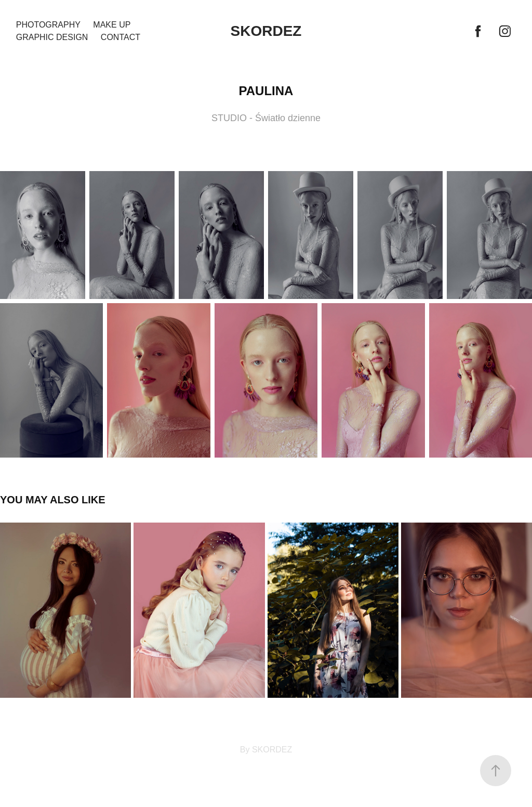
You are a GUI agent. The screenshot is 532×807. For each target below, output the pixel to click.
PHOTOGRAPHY (48, 25)
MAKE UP (112, 25)
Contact (121, 37)
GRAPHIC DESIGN (52, 37)
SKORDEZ (266, 31)
